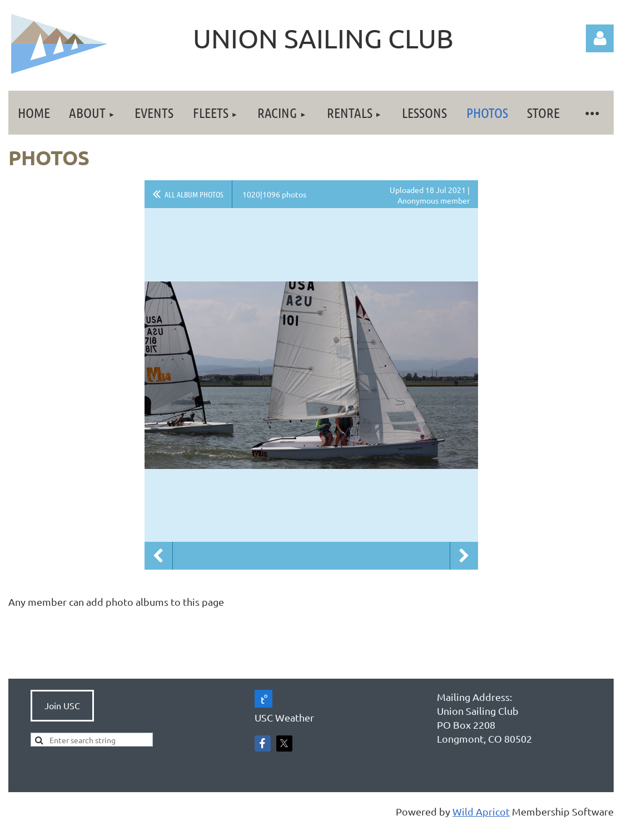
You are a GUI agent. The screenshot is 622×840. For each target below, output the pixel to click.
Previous (158, 556)
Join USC (62, 705)
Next (464, 556)
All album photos (194, 194)
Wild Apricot (481, 811)
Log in (600, 38)
